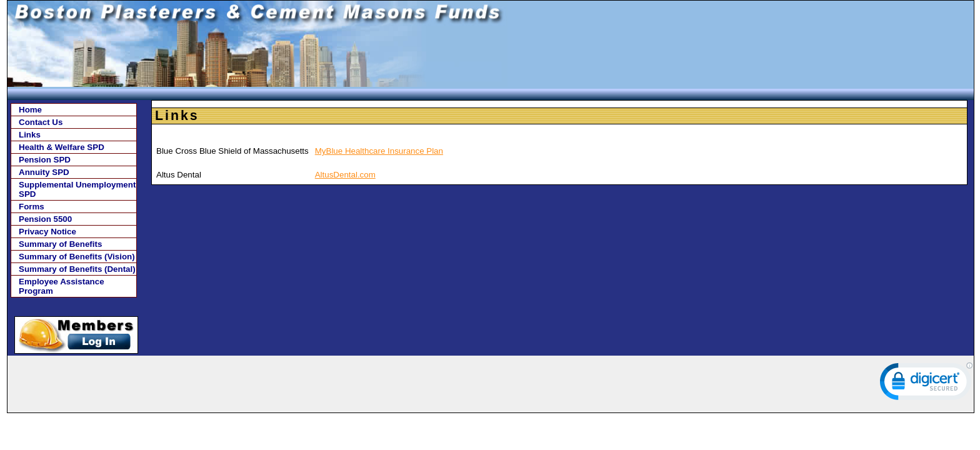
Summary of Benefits (60, 244)
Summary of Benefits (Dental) (77, 269)
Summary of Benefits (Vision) (77, 257)
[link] (926, 384)
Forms (32, 207)
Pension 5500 (45, 219)
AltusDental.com (345, 175)
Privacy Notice (47, 232)
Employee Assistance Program (62, 286)
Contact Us (41, 122)
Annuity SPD (44, 172)
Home (30, 110)
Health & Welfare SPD (62, 147)
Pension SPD (45, 160)
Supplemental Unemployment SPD (77, 189)
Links (30, 135)
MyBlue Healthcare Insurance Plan (379, 151)
